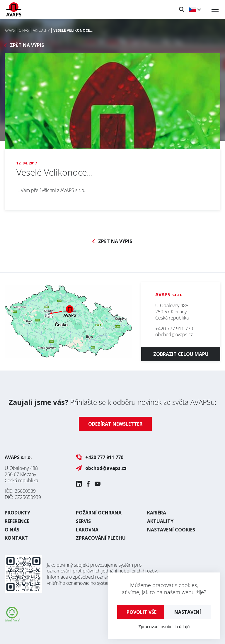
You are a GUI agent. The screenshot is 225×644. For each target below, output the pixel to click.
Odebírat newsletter (115, 424)
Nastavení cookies (171, 530)
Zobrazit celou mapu (181, 354)
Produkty (17, 513)
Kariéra (157, 513)
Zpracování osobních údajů (164, 627)
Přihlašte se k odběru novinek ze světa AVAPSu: (112, 402)
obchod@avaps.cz (174, 334)
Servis (83, 521)
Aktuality (160, 521)
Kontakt (16, 538)
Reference (17, 521)
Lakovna (87, 530)
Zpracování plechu (101, 538)
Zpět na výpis (27, 45)
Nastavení (188, 612)
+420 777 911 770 (174, 329)
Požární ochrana (99, 513)
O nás (12, 530)
